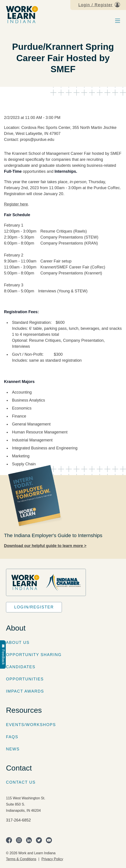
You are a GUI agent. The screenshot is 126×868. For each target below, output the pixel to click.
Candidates (21, 667)
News (13, 749)
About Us (18, 643)
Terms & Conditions (21, 859)
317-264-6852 (18, 820)
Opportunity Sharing (34, 655)
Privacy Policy (52, 859)
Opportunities (25, 679)
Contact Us (21, 782)
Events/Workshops (31, 725)
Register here (16, 204)
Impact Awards (25, 691)
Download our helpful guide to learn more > (45, 546)
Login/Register (34, 607)
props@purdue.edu (37, 140)
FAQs (12, 737)
